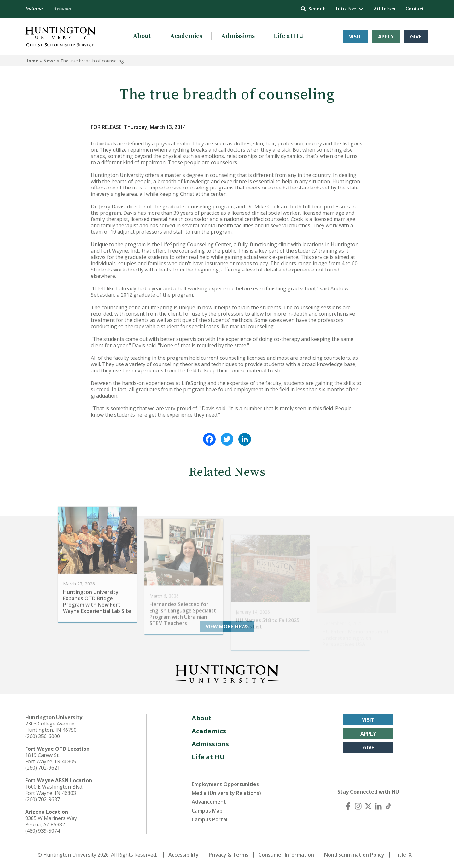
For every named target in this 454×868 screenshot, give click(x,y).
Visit (355, 37)
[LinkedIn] (378, 806)
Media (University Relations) (226, 793)
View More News (227, 626)
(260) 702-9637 (43, 799)
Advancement (209, 802)
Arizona (62, 9)
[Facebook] (348, 806)
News (49, 61)
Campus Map (207, 811)
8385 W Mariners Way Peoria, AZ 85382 (51, 821)
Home (32, 61)
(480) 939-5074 (43, 831)
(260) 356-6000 (43, 736)
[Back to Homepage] (227, 673)
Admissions (238, 36)
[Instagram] (358, 806)
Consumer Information (286, 855)
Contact (415, 9)
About (142, 36)
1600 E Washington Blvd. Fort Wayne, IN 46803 (54, 790)
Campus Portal (210, 819)
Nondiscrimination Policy (354, 855)
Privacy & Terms (229, 855)
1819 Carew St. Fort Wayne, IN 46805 (51, 758)
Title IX (403, 855)
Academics (186, 36)
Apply (386, 37)
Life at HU (289, 36)
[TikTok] (388, 806)
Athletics (384, 9)
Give (416, 37)
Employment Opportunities (225, 784)
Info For (350, 9)
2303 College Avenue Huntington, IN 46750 (51, 727)
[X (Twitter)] (368, 806)
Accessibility (183, 855)
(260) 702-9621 (43, 768)
